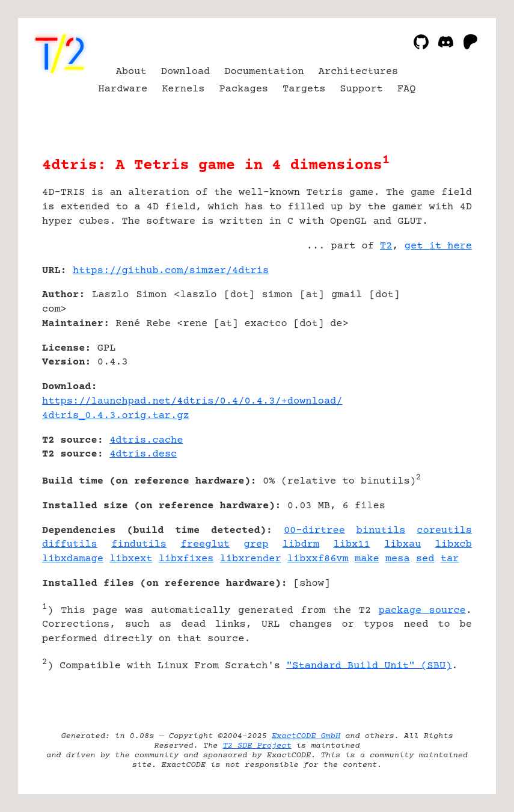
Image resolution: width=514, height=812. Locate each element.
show (312, 584)
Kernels (183, 89)
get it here (438, 246)
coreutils (444, 531)
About (131, 72)
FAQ (407, 89)
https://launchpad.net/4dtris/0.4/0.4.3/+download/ (192, 401)
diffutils (70, 545)
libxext (131, 559)
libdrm (301, 545)
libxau (402, 545)
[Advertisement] (436, 342)
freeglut (206, 545)
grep (256, 545)
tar (450, 559)
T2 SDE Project (257, 746)
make (367, 559)
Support (361, 89)
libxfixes (186, 559)
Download (186, 72)
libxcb (454, 545)
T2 (386, 246)
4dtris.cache (146, 441)
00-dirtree (314, 531)
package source (422, 610)
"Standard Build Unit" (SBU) (369, 666)
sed (425, 559)
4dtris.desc (143, 454)
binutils (381, 531)
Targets (304, 89)
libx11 (352, 545)
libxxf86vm (318, 559)
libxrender (251, 559)
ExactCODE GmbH (306, 736)
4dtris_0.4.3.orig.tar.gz (116, 416)
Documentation (264, 72)
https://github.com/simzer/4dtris (171, 271)
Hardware (123, 89)
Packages (244, 89)
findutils (139, 545)
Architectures (359, 72)
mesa (398, 559)
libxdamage (73, 559)
